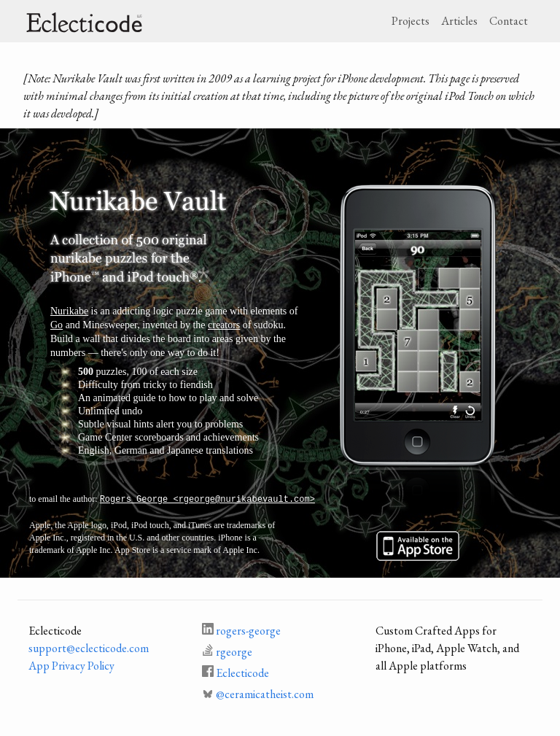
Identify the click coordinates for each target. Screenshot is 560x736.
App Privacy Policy (71, 666)
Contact (509, 21)
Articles (459, 21)
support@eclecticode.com (89, 648)
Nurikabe (69, 311)
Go (57, 325)
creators (224, 325)
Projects (411, 21)
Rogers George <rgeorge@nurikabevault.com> (207, 500)
